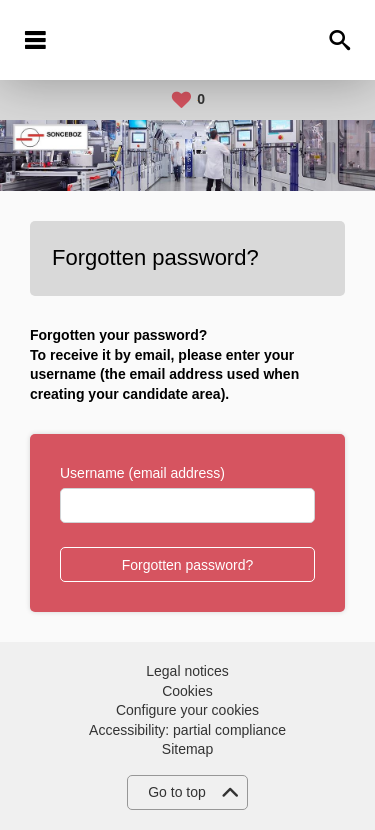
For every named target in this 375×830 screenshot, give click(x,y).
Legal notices (187, 671)
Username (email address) (142, 473)
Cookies (187, 691)
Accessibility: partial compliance (187, 730)
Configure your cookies (187, 710)
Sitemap (187, 749)
